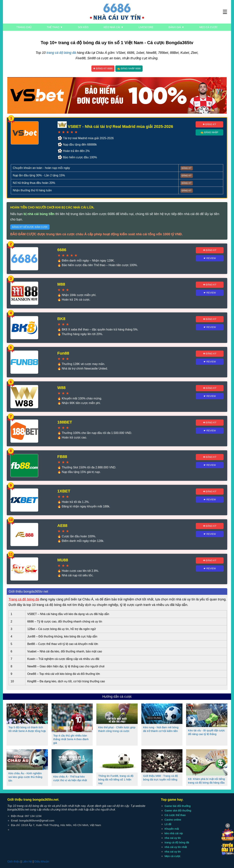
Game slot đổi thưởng (178, 810)
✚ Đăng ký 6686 (103, 68)
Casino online (173, 820)
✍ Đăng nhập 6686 (129, 68)
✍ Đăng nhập (209, 132)
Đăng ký (187, 168)
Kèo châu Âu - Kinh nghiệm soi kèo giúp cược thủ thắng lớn (25, 777)
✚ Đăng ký (209, 124)
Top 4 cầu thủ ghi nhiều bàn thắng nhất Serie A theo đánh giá (71, 739)
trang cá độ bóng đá (61, 53)
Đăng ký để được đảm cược (30, 227)
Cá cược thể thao (175, 815)
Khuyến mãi (172, 829)
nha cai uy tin (173, 838)
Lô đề (168, 824)
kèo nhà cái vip (174, 833)
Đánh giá (176, 27)
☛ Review (210, 258)
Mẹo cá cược (209, 27)
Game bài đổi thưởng (178, 806)
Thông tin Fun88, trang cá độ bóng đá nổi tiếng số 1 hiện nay (116, 779)
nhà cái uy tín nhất (176, 847)
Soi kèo (83, 27)
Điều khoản (42, 862)
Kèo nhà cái (114, 27)
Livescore (146, 27)
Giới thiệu (14, 862)
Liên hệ (27, 862)
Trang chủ (24, 27)
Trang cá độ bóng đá (24, 599)
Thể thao (55, 27)
